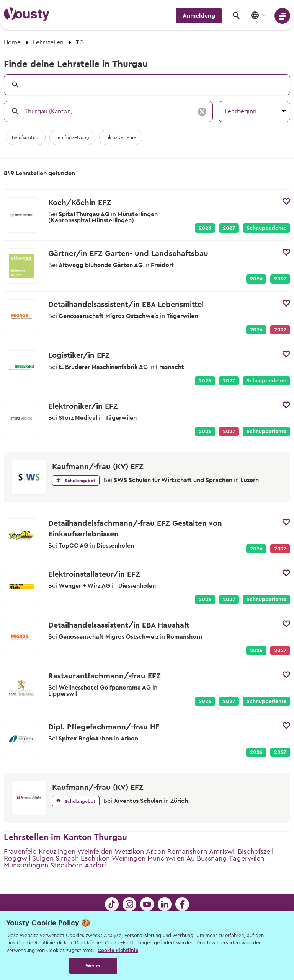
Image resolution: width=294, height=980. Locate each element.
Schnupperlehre (266, 228)
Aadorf (95, 865)
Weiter (93, 966)
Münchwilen (166, 858)
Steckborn (66, 865)
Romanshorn (187, 851)
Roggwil (17, 858)
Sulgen (43, 858)
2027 (229, 228)
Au (191, 858)
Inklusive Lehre (121, 137)
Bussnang (212, 858)
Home (12, 42)
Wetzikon (129, 851)
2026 (205, 228)
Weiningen (129, 858)
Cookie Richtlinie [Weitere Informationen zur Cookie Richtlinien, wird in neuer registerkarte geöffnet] (118, 950)
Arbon (156, 851)
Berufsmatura (26, 137)
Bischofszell (256, 851)
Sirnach (67, 858)
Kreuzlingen (57, 851)
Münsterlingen (26, 865)
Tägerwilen (247, 858)
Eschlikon (95, 858)
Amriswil (222, 851)
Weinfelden (95, 851)
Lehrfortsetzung (72, 137)
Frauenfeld (20, 851)
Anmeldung (199, 16)
